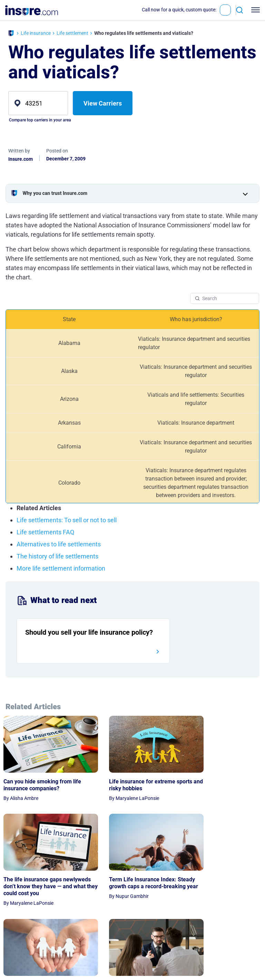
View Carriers (103, 103)
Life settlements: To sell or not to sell (67, 520)
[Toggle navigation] (254, 10)
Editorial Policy (192, 956)
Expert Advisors (193, 946)
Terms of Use (226, 946)
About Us (187, 937)
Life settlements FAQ (45, 532)
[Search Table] (225, 298)
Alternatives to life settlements (59, 544)
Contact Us (189, 966)
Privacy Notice (228, 937)
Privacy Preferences (225, 960)
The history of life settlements (57, 556)
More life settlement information (61, 568)
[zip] (38, 103)
